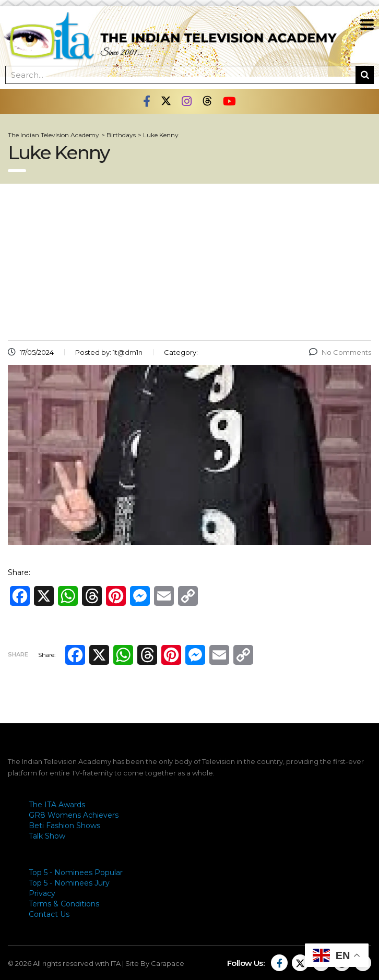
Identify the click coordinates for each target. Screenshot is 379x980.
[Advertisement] (189, 262)
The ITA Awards (57, 805)
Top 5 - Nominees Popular (76, 873)
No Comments (340, 352)
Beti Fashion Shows (64, 826)
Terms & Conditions (64, 904)
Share (18, 654)
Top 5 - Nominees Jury (69, 883)
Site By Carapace (155, 963)
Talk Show (47, 836)
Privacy (42, 893)
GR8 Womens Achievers (74, 815)
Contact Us (49, 914)
